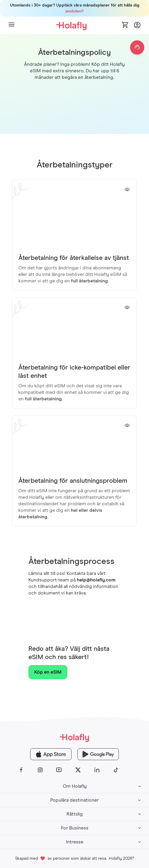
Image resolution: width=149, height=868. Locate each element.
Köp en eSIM (48, 672)
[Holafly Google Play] (98, 754)
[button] (12, 25)
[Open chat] (137, 47)
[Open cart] (125, 25)
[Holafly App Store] (51, 754)
